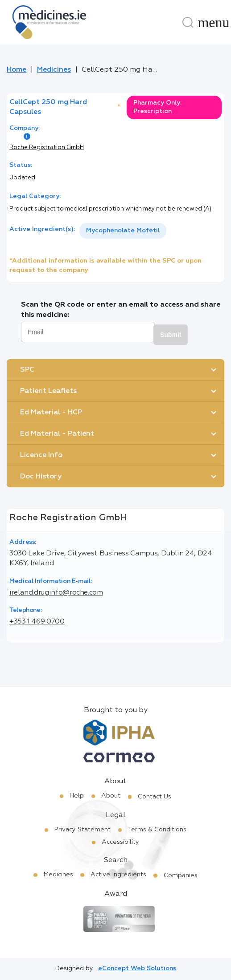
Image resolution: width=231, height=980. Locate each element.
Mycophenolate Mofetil (123, 231)
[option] (123, 231)
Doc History (41, 477)
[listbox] (123, 231)
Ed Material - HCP (51, 413)
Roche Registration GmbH (47, 148)
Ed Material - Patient (57, 434)
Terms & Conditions (157, 830)
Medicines (54, 70)
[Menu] (214, 22)
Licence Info (41, 455)
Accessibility (120, 842)
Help (77, 796)
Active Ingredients (118, 875)
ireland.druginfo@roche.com (56, 593)
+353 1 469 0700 (37, 622)
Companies (181, 875)
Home (16, 70)
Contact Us (155, 797)
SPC (27, 370)
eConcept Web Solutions (137, 968)
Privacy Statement (82, 830)
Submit (171, 335)
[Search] (188, 22)
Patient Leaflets (48, 391)
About (111, 796)
